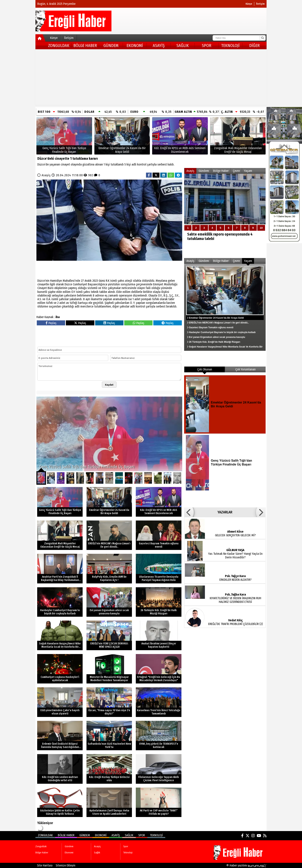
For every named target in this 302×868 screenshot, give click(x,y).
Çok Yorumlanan (245, 369)
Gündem (111, 46)
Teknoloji (230, 46)
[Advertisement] (151, 78)
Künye (249, 4)
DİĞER (254, 46)
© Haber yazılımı (247, 865)
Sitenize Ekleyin (65, 865)
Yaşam (248, 171)
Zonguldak (59, 46)
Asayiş (159, 46)
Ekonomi (135, 46)
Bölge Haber (85, 46)
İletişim (260, 4)
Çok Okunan (205, 369)
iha (58, 317)
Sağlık (183, 46)
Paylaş (51, 323)
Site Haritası (45, 865)
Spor (207, 46)
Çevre (236, 171)
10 (261, 228)
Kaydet (109, 385)
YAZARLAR (225, 512)
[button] (189, 512)
